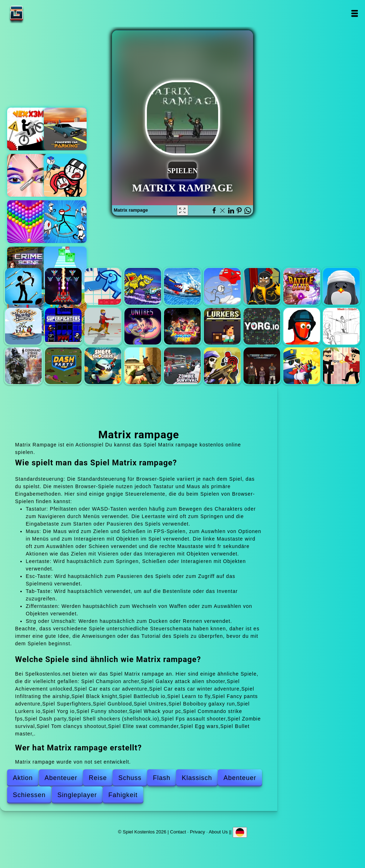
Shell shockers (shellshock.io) (103, 366)
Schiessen (29, 795)
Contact (178, 831)
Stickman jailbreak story (65, 175)
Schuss (130, 778)
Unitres (143, 326)
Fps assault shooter (143, 366)
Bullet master (341, 366)
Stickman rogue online (65, 222)
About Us (218, 831)
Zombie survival (182, 366)
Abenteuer (61, 778)
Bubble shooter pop (29, 222)
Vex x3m (29, 129)
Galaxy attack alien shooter (63, 286)
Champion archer (23, 286)
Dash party (63, 366)
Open (354, 13)
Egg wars (302, 366)
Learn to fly (341, 286)
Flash (162, 778)
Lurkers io (222, 326)
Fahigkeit (123, 795)
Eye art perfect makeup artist (29, 175)
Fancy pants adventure (23, 326)
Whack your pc (341, 326)
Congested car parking (65, 129)
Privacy (198, 831)
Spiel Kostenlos (39, 13)
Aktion (23, 778)
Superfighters (63, 326)
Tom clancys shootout (222, 366)
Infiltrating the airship (222, 286)
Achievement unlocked (103, 286)
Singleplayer (77, 795)
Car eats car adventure (143, 286)
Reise (98, 778)
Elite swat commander (262, 366)
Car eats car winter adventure (182, 286)
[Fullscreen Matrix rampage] (182, 210)
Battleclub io (302, 286)
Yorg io (262, 326)
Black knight (262, 286)
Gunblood (103, 326)
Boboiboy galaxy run (182, 326)
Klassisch (197, 778)
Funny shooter (302, 326)
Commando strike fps (23, 366)
